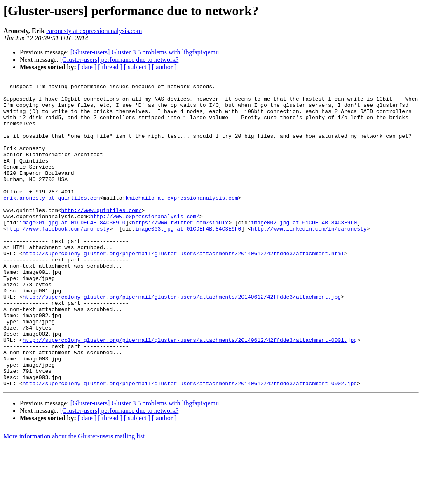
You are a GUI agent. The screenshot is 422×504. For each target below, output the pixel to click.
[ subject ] (137, 67)
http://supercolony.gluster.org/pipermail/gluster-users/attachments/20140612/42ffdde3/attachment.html (183, 288)
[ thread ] (110, 67)
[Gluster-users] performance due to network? (120, 60)
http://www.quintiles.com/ (101, 236)
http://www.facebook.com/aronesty (58, 258)
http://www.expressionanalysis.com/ (145, 243)
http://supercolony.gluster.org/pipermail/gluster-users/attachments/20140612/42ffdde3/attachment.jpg (182, 340)
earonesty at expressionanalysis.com (94, 31)
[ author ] (164, 67)
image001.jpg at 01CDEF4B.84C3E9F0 (72, 251)
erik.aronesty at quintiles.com (52, 221)
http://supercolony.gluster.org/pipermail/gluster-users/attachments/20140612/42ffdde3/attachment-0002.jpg (190, 444)
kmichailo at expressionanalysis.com (182, 221)
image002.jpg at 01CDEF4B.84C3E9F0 (304, 251)
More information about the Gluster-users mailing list (74, 497)
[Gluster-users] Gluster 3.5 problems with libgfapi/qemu (145, 52)
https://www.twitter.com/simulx (180, 251)
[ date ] (87, 67)
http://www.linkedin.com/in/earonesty (309, 258)
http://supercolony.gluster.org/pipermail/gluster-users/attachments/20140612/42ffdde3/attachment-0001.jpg (190, 392)
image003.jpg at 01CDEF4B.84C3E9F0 (188, 258)
